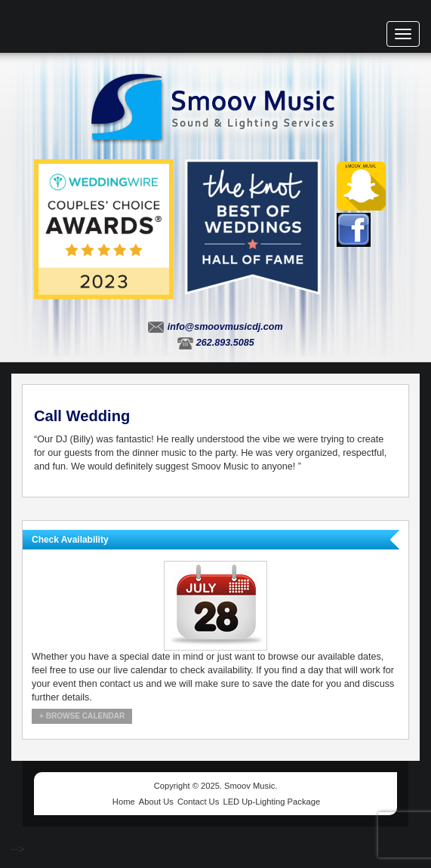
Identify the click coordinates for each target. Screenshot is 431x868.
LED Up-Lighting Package (271, 802)
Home (124, 802)
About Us (156, 802)
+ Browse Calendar (82, 716)
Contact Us (198, 802)
